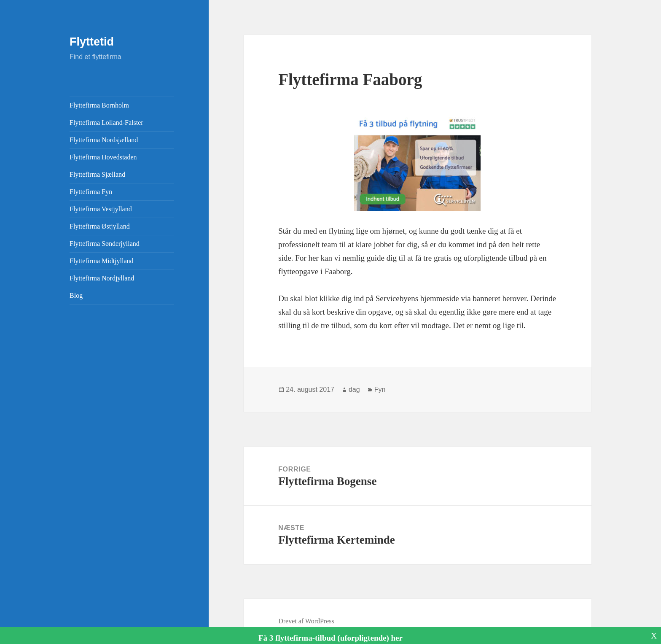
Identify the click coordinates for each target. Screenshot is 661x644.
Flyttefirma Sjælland (97, 174)
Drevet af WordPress (306, 621)
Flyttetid (92, 42)
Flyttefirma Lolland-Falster (106, 123)
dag (354, 389)
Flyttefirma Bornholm (99, 105)
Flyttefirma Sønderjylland (105, 244)
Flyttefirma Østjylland (100, 226)
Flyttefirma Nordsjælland (104, 140)
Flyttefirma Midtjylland (102, 261)
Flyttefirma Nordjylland (102, 278)
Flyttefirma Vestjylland (101, 209)
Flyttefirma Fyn (91, 192)
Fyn (380, 389)
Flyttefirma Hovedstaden (103, 157)
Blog (76, 295)
